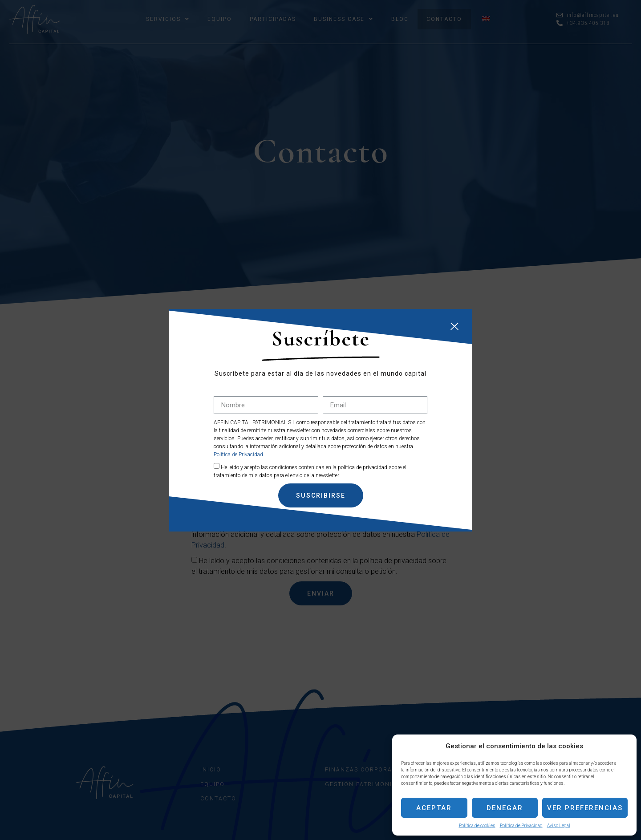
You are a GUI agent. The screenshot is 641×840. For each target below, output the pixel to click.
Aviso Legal (559, 826)
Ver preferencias (585, 808)
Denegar (505, 808)
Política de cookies (477, 826)
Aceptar (434, 808)
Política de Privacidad (521, 826)
